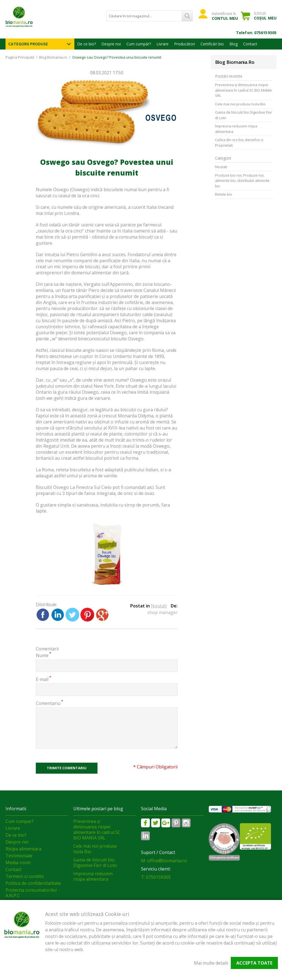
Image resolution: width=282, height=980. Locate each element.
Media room (18, 863)
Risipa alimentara (23, 849)
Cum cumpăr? (139, 44)
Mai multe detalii (211, 963)
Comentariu (48, 703)
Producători (185, 44)
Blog (234, 44)
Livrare (162, 44)
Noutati (159, 606)
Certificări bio (212, 44)
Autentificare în (225, 16)
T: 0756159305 (156, 877)
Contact (250, 44)
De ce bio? (86, 44)
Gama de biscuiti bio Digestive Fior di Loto (244, 115)
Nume (42, 655)
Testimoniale (19, 856)
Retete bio (224, 194)
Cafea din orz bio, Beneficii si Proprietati (239, 143)
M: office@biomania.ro (164, 861)
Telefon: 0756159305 (256, 33)
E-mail (42, 679)
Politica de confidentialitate (33, 883)
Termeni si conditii (25, 876)
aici (150, 487)
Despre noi (111, 44)
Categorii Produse (28, 44)
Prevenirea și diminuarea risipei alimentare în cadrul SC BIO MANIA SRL (243, 90)
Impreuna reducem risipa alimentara (236, 129)
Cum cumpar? (20, 821)
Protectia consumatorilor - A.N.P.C (33, 893)
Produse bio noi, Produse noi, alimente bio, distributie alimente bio (242, 181)
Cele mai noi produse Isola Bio (240, 104)
